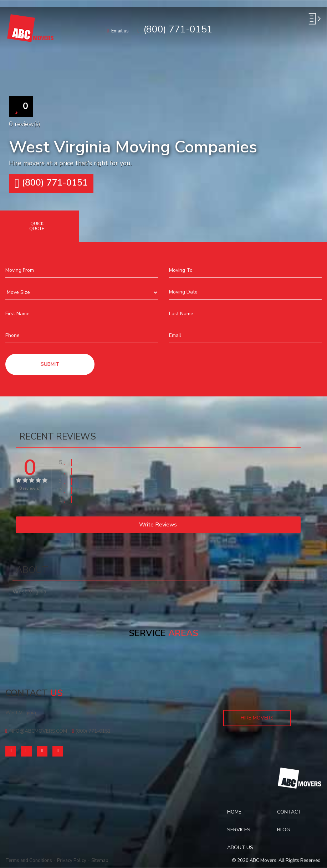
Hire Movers (257, 718)
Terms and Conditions (29, 861)
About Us (240, 848)
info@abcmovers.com (36, 731)
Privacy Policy (72, 861)
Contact (289, 812)
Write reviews (158, 525)
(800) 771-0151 (51, 183)
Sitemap (100, 861)
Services (239, 830)
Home (234, 812)
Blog (283, 830)
